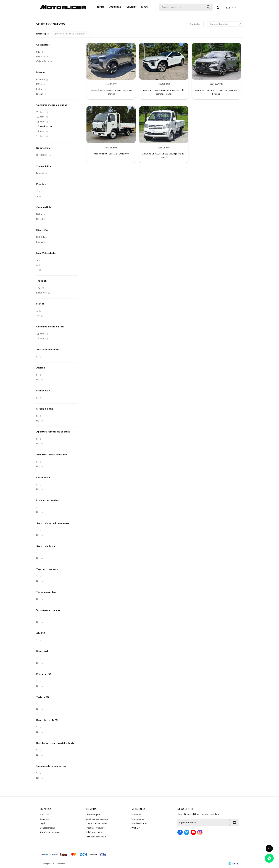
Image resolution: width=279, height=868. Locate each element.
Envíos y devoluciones (96, 823)
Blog (144, 7)
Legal (42, 823)
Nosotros (44, 814)
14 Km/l (69, 34)
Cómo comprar (93, 814)
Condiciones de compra (97, 819)
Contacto (44, 819)
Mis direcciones (139, 823)
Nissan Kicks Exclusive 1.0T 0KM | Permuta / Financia (111, 92)
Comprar (115, 7)
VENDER (131, 7)
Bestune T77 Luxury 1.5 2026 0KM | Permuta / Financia (216, 92)
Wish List (136, 828)
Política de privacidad (96, 837)
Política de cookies (95, 832)
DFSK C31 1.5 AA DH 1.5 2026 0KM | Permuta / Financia (164, 155)
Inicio (100, 7)
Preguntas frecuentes (96, 828)
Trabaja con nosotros (50, 832)
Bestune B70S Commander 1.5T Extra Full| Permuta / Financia (164, 92)
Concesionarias (47, 828)
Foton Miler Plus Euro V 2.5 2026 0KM (111, 154)
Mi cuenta (136, 814)
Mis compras (138, 819)
